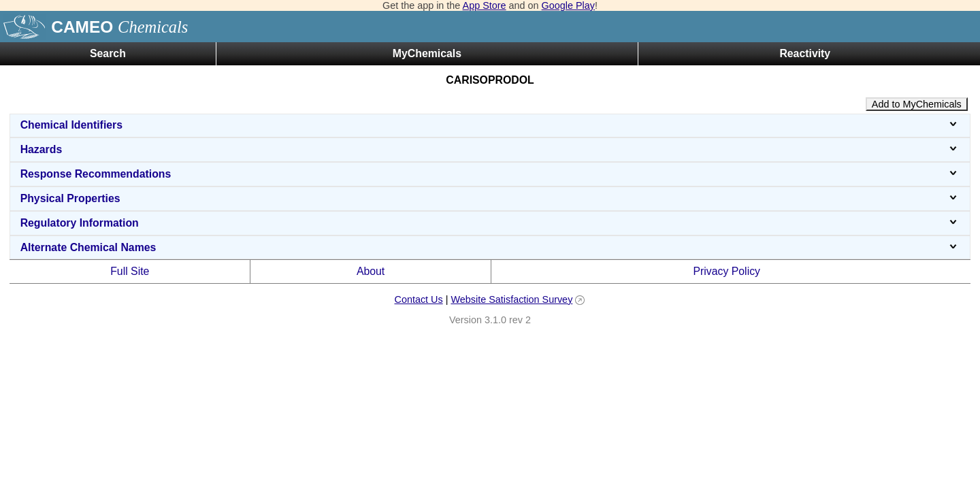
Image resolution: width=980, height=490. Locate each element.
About (371, 271)
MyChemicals (427, 53)
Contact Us (418, 299)
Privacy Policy (726, 271)
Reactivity (805, 53)
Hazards (490, 149)
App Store (485, 5)
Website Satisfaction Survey (511, 299)
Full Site (130, 271)
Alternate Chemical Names (490, 247)
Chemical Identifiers (490, 125)
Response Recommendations (490, 174)
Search (108, 53)
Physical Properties (490, 198)
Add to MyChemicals (917, 104)
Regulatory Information (490, 223)
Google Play (568, 5)
